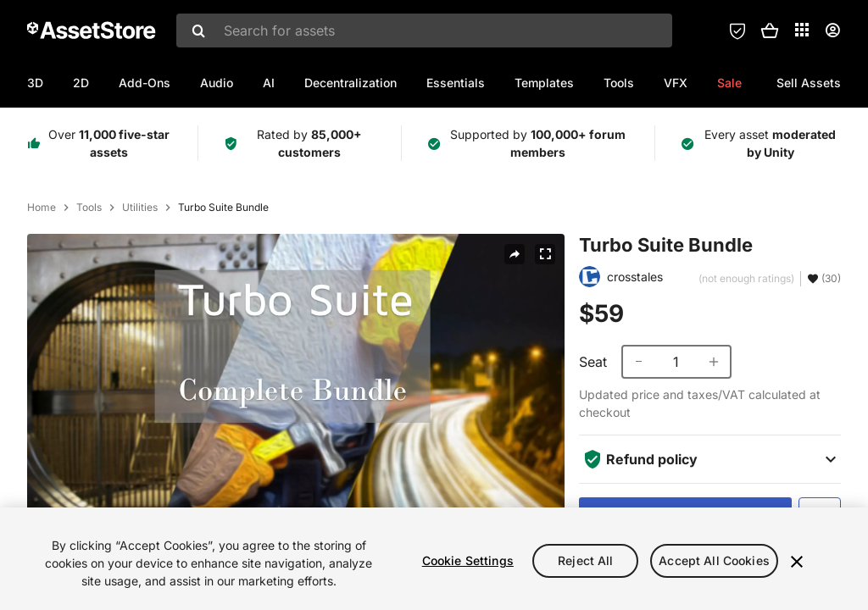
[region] (434, 559)
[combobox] (424, 30)
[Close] (797, 562)
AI (269, 83)
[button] (770, 30)
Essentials (456, 83)
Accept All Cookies (714, 560)
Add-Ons (145, 83)
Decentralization (351, 83)
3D (35, 83)
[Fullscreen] (545, 254)
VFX (676, 83)
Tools (619, 83)
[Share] (515, 254)
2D (81, 83)
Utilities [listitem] (140, 208)
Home (42, 208)
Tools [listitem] (89, 208)
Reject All (585, 560)
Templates (544, 83)
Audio (217, 83)
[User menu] (832, 30)
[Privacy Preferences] (737, 30)
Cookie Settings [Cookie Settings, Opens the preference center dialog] (468, 560)
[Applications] (802, 30)
